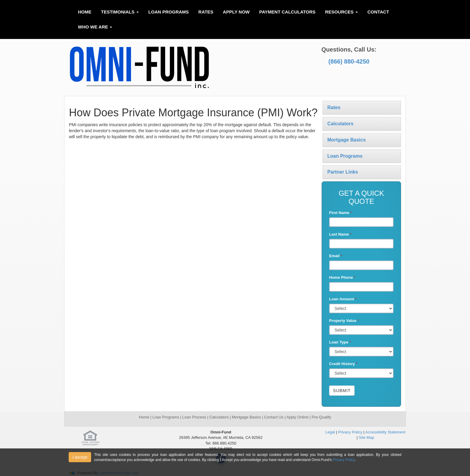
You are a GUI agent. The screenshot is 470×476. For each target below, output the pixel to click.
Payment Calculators (287, 12)
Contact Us (274, 417)
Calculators (340, 124)
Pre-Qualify (321, 417)
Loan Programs (169, 12)
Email (336, 256)
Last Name (340, 234)
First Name (341, 213)
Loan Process (193, 417)
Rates (206, 12)
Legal (330, 432)
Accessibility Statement (385, 432)
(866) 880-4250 (349, 61)
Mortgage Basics (347, 140)
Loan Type (340, 342)
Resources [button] (342, 12)
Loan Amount (343, 299)
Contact (378, 12)
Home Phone (342, 277)
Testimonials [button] (120, 12)
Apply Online (297, 417)
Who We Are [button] (95, 27)
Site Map (366, 437)
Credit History (343, 364)
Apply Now (236, 12)
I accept (80, 457)
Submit (342, 391)
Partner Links (343, 172)
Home (85, 12)
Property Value (344, 321)
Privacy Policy (350, 432)
